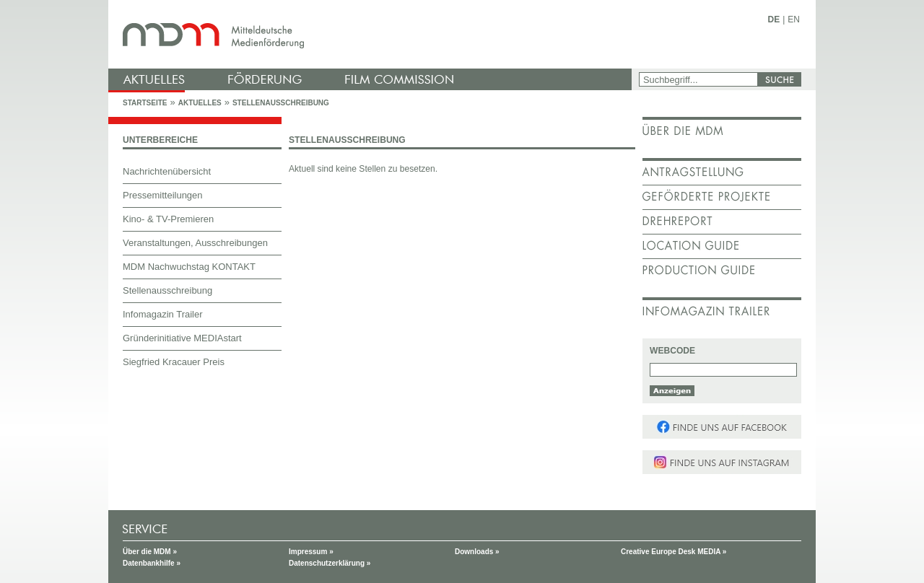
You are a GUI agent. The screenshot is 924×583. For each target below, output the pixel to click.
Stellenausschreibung (281, 103)
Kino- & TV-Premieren (168, 219)
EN (794, 19)
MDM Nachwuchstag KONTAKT (189, 267)
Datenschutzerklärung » (330, 563)
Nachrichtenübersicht (167, 171)
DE (774, 19)
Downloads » (477, 552)
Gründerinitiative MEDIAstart (182, 338)
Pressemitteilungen (163, 195)
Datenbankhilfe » (152, 563)
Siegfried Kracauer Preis (174, 362)
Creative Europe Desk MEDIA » (674, 552)
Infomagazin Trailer (163, 314)
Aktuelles (200, 103)
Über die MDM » (150, 552)
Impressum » (311, 552)
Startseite (145, 103)
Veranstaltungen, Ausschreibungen (195, 243)
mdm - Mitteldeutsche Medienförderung (372, 34)
